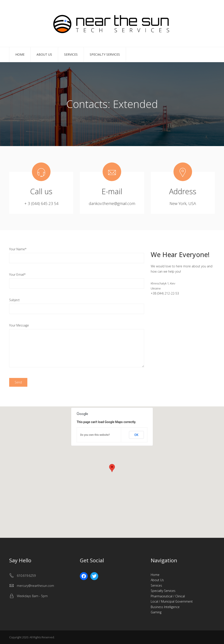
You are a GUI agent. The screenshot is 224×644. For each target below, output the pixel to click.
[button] (112, 468)
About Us (44, 54)
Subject (14, 300)
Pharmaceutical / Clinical (168, 596)
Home (20, 54)
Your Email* (17, 274)
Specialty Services (105, 54)
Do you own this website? (95, 435)
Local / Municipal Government (172, 601)
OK (136, 435)
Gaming (156, 612)
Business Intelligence (165, 607)
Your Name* (18, 249)
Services (71, 54)
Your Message (19, 325)
